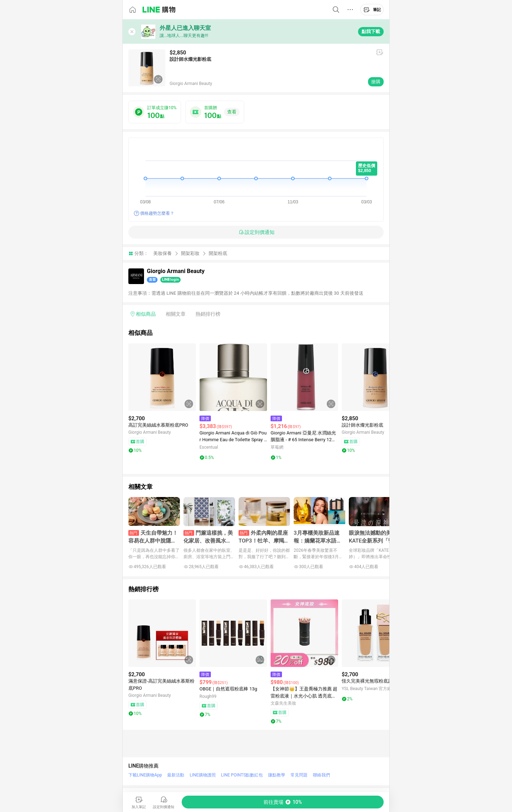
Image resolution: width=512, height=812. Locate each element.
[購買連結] (283, 802)
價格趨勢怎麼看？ (157, 213)
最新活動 (176, 775)
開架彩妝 (190, 253)
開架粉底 (218, 253)
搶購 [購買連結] (376, 82)
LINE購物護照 (202, 775)
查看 (232, 112)
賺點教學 (277, 775)
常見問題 (299, 775)
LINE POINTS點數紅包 (242, 775)
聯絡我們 (321, 775)
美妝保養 (162, 253)
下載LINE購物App (145, 775)
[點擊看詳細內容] (162, 377)
